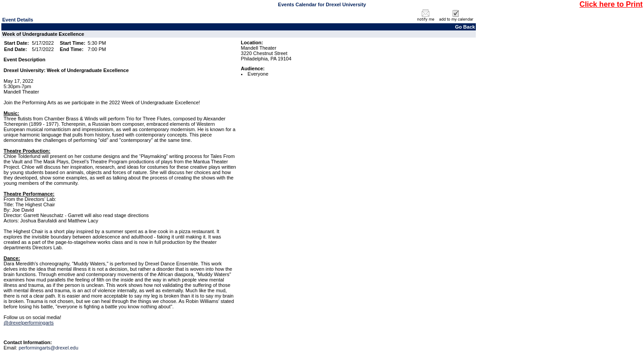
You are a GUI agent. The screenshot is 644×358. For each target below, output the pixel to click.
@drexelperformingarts (29, 323)
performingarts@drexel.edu (49, 348)
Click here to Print (611, 4)
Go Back (465, 27)
